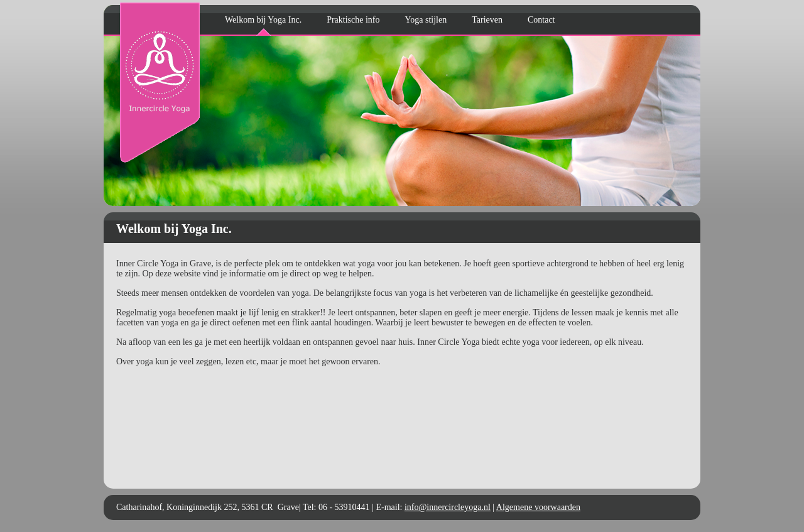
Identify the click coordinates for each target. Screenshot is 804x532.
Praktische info (353, 20)
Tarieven (487, 20)
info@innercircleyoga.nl (448, 507)
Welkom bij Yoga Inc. (263, 20)
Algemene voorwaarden (538, 507)
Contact (541, 20)
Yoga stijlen (426, 20)
